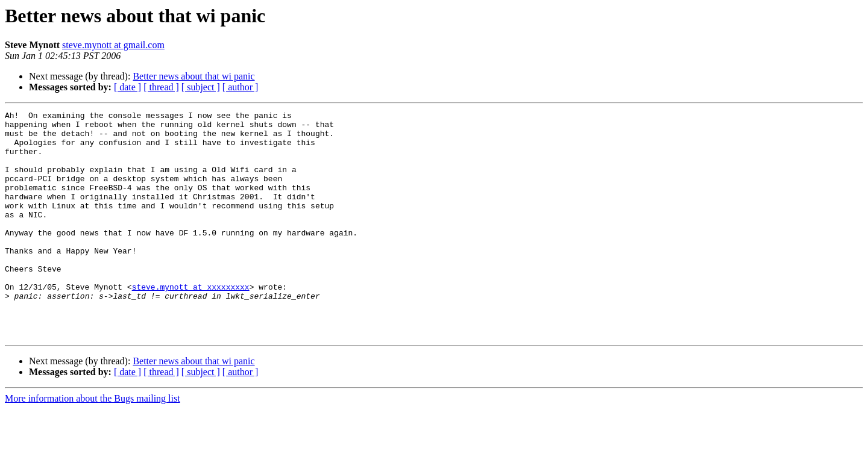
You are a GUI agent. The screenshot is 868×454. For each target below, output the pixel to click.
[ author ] (241, 87)
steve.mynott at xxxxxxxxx (191, 323)
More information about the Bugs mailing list (93, 443)
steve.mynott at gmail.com (113, 45)
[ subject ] (201, 87)
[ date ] (127, 87)
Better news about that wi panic (193, 76)
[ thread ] (161, 87)
